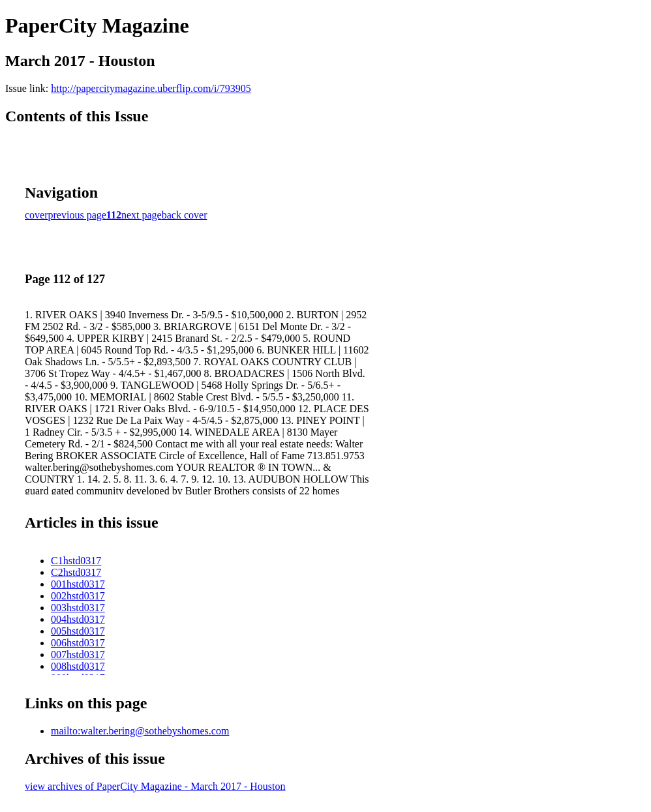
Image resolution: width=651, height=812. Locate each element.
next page (142, 215)
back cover (185, 215)
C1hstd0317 (76, 561)
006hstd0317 (78, 643)
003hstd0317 (78, 608)
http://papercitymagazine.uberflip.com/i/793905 (151, 88)
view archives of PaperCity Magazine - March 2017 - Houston (155, 786)
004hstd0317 (78, 619)
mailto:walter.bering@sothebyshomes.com (140, 731)
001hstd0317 (78, 584)
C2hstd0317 (76, 572)
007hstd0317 (78, 654)
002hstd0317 (78, 596)
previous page (77, 215)
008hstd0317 (78, 666)
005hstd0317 (78, 631)
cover (37, 215)
